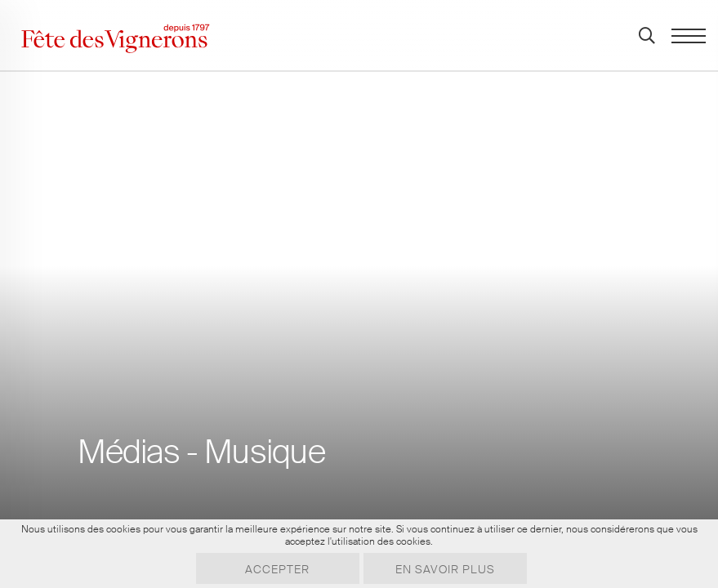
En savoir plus (445, 569)
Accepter (277, 569)
